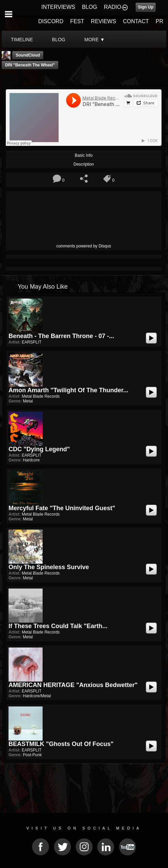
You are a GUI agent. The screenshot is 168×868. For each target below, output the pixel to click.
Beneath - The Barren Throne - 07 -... (61, 336)
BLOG (90, 7)
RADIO (113, 7)
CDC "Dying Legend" (39, 449)
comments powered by (84, 246)
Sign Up (146, 7)
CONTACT (136, 21)
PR (159, 21)
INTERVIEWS (58, 7)
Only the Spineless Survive (49, 567)
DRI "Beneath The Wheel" (30, 65)
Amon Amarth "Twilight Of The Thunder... (68, 390)
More (94, 40)
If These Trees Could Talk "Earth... (58, 626)
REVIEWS (104, 21)
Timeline (22, 40)
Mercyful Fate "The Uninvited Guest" (62, 508)
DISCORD (51, 21)
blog (59, 40)
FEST (77, 21)
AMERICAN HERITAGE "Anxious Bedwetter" (73, 685)
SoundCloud (28, 55)
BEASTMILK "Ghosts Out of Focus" (61, 744)
